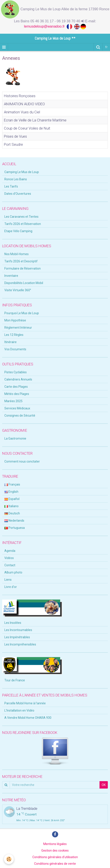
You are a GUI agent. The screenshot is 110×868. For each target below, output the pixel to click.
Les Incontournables (18, 630)
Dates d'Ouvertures (18, 194)
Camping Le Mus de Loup (22, 172)
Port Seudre (13, 144)
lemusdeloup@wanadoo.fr (45, 26)
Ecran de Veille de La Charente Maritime (35, 120)
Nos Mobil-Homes (17, 254)
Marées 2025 (13, 401)
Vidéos (9, 558)
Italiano (11, 506)
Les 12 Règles (14, 335)
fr (106, 47)
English (11, 492)
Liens (8, 580)
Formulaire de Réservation (23, 268)
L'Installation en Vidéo (19, 710)
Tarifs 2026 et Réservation (23, 224)
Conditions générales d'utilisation (55, 857)
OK (104, 785)
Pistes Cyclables (16, 372)
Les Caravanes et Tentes (21, 217)
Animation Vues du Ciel (22, 112)
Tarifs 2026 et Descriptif (21, 261)
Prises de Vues (15, 136)
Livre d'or (11, 587)
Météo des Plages (17, 394)
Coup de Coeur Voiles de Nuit (27, 128)
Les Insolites (13, 623)
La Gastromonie (15, 438)
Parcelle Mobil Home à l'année (25, 703)
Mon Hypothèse (15, 320)
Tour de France (15, 680)
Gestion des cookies (55, 850)
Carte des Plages (16, 387)
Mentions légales (55, 844)
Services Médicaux (17, 408)
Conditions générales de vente (55, 864)
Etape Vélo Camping (18, 231)
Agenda (10, 551)
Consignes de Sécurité (20, 416)
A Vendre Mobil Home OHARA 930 (28, 718)
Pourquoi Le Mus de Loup (22, 313)
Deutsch (12, 513)
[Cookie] (9, 859)
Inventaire (11, 276)
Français (12, 484)
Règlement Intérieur (18, 328)
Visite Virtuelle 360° (18, 290)
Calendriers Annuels (18, 379)
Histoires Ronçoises (20, 96)
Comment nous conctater (22, 461)
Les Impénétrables (17, 637)
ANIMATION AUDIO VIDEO (24, 104)
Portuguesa (15, 528)
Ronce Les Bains (16, 179)
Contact (10, 565)
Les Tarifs (11, 186)
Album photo (13, 572)
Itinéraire (10, 342)
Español (12, 499)
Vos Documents (15, 349)
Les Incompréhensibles (20, 644)
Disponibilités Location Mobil (24, 283)
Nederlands (14, 521)
